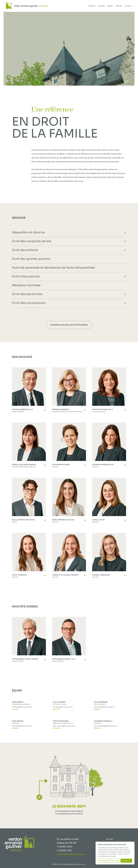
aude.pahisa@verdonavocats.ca (22, 726)
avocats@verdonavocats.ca (71, 854)
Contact (128, 6)
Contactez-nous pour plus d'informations (69, 325)
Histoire (119, 6)
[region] (115, 853)
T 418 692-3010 (65, 847)
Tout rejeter (115, 861)
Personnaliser (104, 861)
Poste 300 (56, 728)
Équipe (110, 6)
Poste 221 (97, 709)
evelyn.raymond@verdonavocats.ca (64, 726)
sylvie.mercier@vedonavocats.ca (104, 707)
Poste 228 (15, 709)
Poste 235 (97, 728)
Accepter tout (126, 861)
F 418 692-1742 (64, 851)
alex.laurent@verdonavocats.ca (63, 707)
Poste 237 (56, 709)
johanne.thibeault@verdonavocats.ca (106, 726)
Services (92, 6)
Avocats (101, 6)
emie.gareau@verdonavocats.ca (22, 707)
